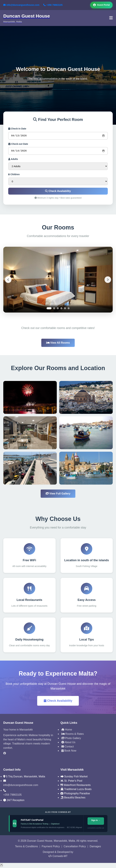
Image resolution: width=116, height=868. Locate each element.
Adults (13, 160)
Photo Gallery (71, 739)
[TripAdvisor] (29, 760)
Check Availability (58, 192)
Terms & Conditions (27, 847)
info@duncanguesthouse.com (21, 5)
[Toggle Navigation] (111, 18)
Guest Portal (101, 5)
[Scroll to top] (1, 866)
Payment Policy (51, 847)
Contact (68, 748)
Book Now (69, 752)
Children (14, 175)
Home (67, 731)
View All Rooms (58, 344)
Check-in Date (17, 129)
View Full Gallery (58, 495)
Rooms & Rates (73, 735)
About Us (68, 743)
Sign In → (96, 821)
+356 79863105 (53, 5)
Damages (95, 847)
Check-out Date (18, 144)
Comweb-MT (58, 857)
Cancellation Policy (75, 847)
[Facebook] (29, 754)
